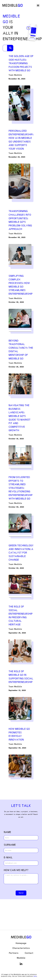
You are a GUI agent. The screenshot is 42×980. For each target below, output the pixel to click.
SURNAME (10, 845)
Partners (14, 953)
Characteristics (21, 948)
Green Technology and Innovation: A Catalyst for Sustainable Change (21, 553)
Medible (21, 958)
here (35, 976)
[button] (38, 5)
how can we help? (16, 870)
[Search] (10, 48)
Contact (29, 953)
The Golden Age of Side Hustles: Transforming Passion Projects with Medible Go (21, 63)
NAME (7, 832)
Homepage (21, 943)
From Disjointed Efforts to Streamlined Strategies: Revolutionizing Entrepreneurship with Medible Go (21, 488)
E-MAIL (8, 858)
